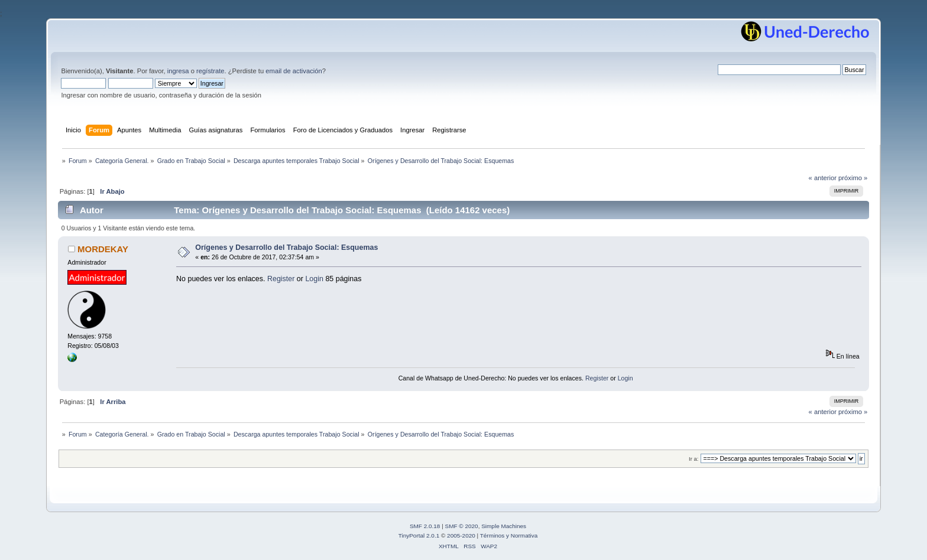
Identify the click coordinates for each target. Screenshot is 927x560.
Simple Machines (504, 526)
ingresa (178, 71)
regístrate (210, 71)
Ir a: (693, 459)
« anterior (823, 178)
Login (314, 279)
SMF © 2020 (462, 526)
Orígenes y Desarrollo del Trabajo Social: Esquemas (286, 248)
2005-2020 (461, 535)
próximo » (853, 178)
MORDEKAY (103, 249)
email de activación (294, 71)
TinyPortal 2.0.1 (419, 535)
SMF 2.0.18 (425, 526)
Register (281, 279)
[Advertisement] (391, 323)
